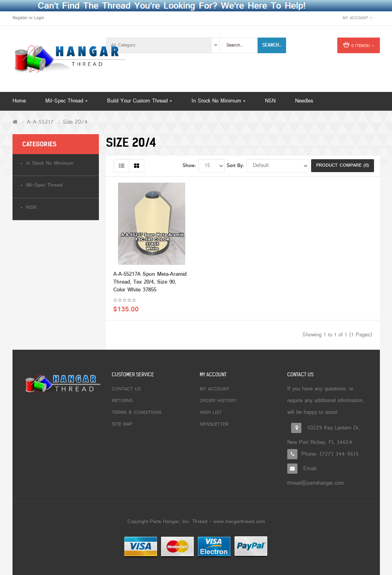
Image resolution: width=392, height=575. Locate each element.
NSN (31, 208)
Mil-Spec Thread (44, 186)
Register (20, 18)
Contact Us (126, 389)
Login (39, 18)
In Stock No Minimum (50, 164)
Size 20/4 (75, 122)
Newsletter (214, 424)
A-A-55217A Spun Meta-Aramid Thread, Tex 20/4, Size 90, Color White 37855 (150, 282)
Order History (218, 401)
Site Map (122, 424)
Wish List (211, 413)
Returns (122, 401)
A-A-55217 (40, 122)
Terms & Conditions (137, 413)
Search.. (272, 45)
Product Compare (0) (343, 165)
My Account (215, 389)
